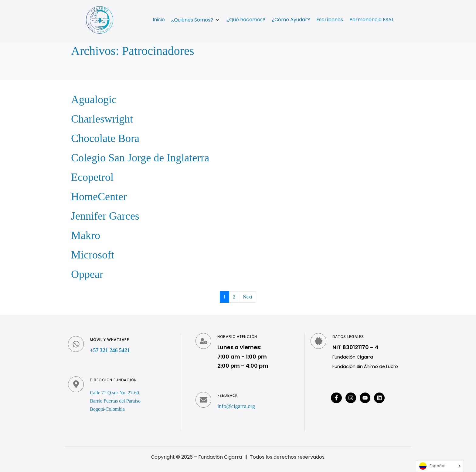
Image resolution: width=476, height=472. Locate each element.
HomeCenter (99, 197)
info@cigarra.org (239, 406)
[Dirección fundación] (77, 386)
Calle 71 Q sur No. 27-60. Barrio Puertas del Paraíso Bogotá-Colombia (118, 401)
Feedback (230, 395)
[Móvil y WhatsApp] (77, 346)
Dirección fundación (116, 380)
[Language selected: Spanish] (440, 466)
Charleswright (102, 119)
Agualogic (94, 99)
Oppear (87, 274)
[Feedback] (205, 401)
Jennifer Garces (105, 216)
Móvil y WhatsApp (113, 340)
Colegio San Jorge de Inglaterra (140, 158)
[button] (196, 20)
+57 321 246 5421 (113, 350)
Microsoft (93, 255)
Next (248, 297)
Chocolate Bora (105, 138)
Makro (86, 235)
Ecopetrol (92, 177)
